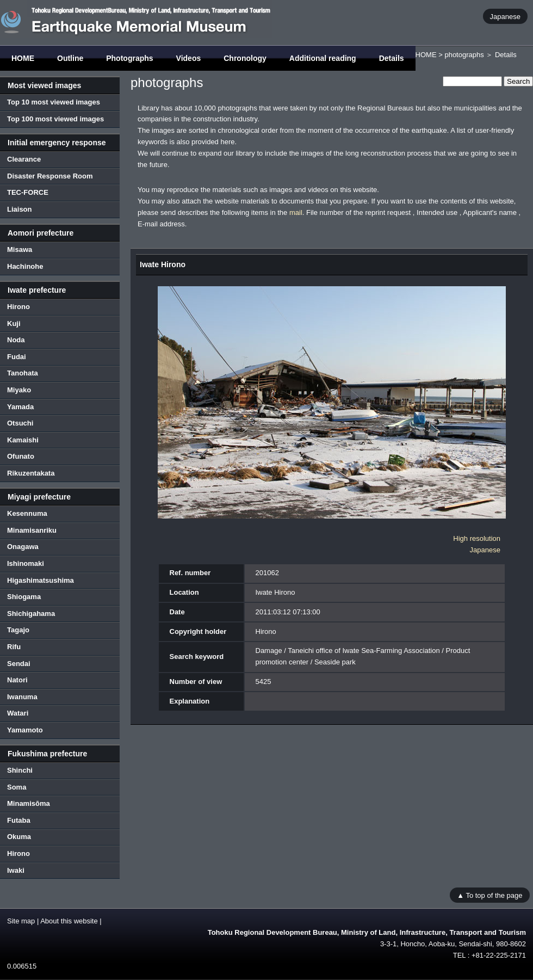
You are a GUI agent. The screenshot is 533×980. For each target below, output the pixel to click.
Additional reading (323, 58)
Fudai (17, 357)
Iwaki (16, 870)
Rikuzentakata (31, 473)
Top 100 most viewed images (55, 119)
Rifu (14, 647)
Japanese (505, 16)
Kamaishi (23, 440)
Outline (70, 58)
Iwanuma (22, 697)
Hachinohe (25, 266)
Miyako (19, 390)
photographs (464, 55)
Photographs (129, 58)
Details (392, 58)
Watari (18, 713)
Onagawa (23, 547)
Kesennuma (27, 513)
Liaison (20, 209)
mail (296, 212)
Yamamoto (25, 730)
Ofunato (21, 456)
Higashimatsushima (41, 580)
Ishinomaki (26, 563)
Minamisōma (29, 803)
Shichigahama (31, 614)
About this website (69, 921)
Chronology (245, 58)
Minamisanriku (32, 530)
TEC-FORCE (28, 192)
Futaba (19, 820)
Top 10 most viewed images (54, 102)
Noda (16, 340)
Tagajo (18, 630)
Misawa (20, 249)
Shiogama (24, 597)
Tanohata (23, 373)
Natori (17, 680)
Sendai (19, 664)
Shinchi (20, 770)
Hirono (18, 307)
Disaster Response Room (50, 176)
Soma (17, 787)
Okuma (19, 837)
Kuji (14, 323)
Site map (21, 921)
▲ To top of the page (489, 895)
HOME (23, 58)
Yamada (20, 407)
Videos (189, 58)
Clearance (24, 159)
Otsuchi (20, 423)
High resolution (477, 538)
